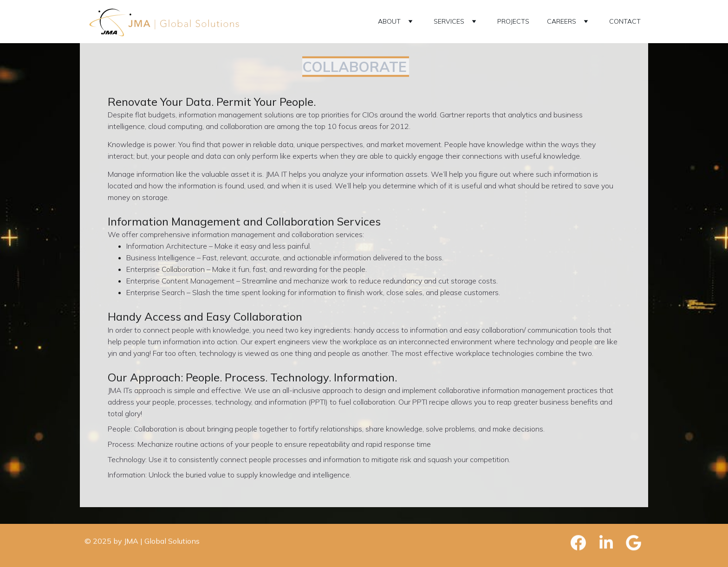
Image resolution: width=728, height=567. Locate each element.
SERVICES (449, 21)
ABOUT (389, 21)
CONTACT (625, 21)
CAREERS (562, 21)
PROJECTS (513, 21)
